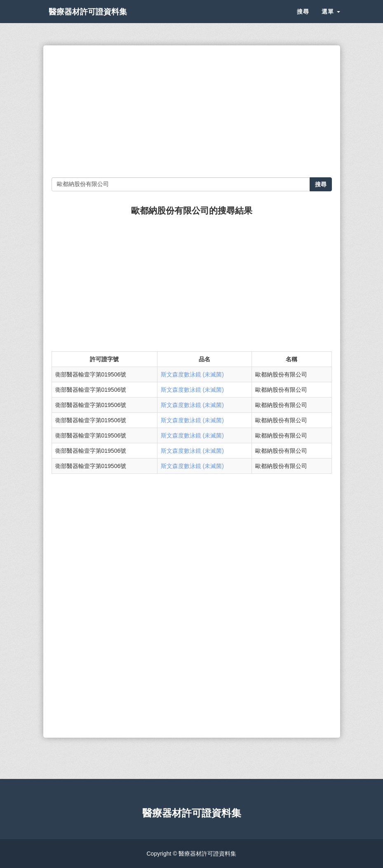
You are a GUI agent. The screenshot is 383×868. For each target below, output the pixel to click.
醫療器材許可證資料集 (101, 21)
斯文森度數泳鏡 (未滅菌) (192, 374)
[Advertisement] (192, 111)
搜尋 (303, 21)
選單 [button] (331, 21)
